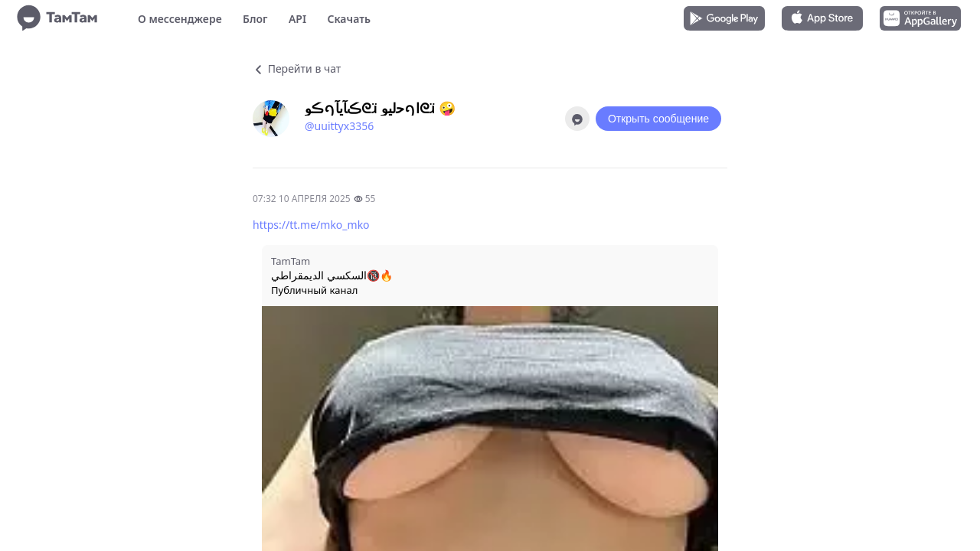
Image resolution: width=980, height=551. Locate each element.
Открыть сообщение (658, 119)
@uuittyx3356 (339, 126)
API (297, 19)
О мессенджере (180, 19)
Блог (255, 19)
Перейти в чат (297, 68)
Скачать (349, 19)
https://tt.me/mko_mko (311, 225)
